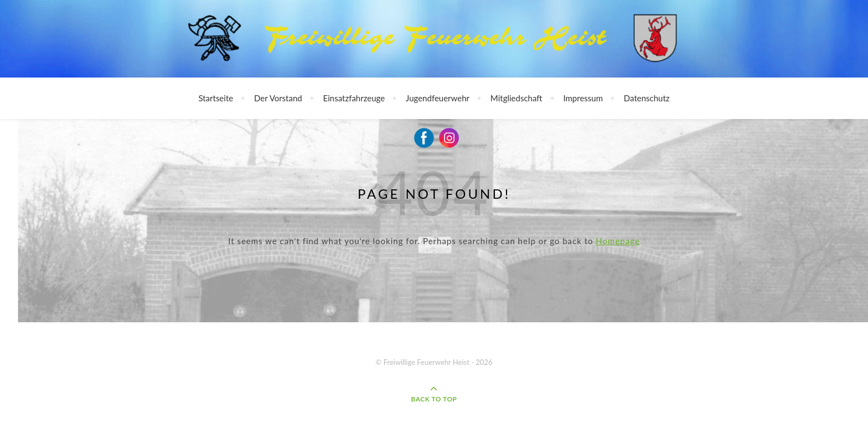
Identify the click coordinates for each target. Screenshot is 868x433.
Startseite (216, 98)
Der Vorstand (278, 98)
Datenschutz (647, 98)
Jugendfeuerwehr (438, 98)
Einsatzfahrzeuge (354, 98)
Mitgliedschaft (516, 98)
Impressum (583, 98)
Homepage (618, 241)
